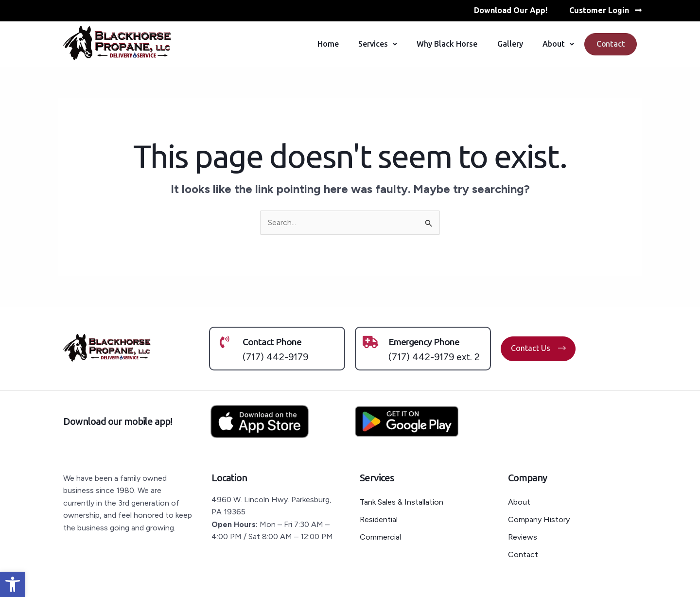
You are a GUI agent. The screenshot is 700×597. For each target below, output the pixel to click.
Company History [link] (539, 519)
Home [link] (326, 44)
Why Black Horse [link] (445, 44)
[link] (13, 584)
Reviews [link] (523, 536)
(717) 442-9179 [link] (276, 357)
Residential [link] (379, 519)
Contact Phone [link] (273, 342)
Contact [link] (609, 44)
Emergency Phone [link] (427, 342)
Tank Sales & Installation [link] (402, 501)
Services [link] (375, 44)
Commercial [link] (380, 536)
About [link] (556, 44)
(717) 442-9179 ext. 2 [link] (435, 357)
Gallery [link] (507, 44)
